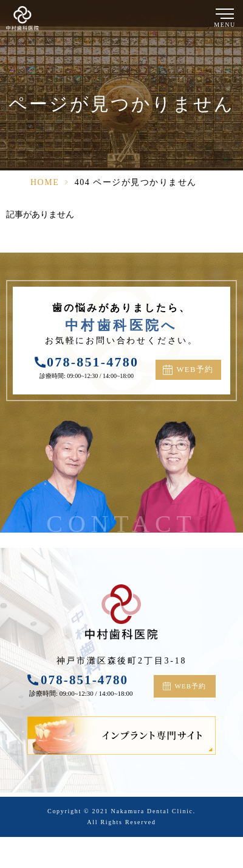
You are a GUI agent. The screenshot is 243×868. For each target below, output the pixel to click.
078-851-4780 (93, 362)
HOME (45, 182)
